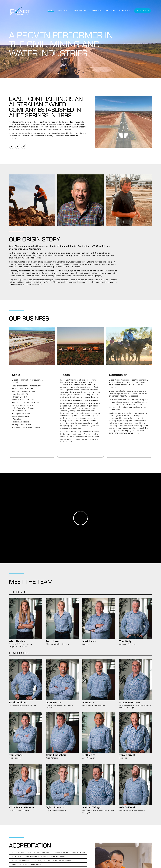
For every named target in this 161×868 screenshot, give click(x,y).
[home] (23, 11)
